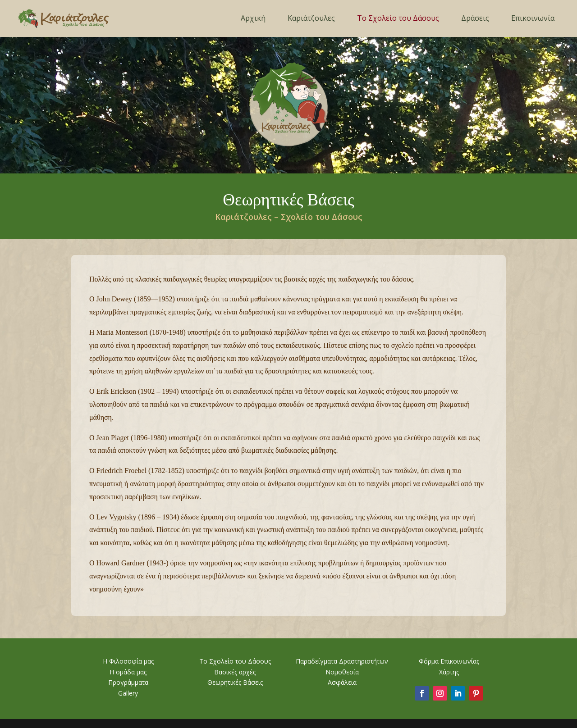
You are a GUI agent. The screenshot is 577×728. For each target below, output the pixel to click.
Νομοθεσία (342, 672)
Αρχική (253, 18)
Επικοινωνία (533, 18)
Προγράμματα (128, 682)
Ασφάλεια (342, 682)
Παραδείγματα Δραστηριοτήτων (342, 661)
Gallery (128, 693)
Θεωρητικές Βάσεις (235, 682)
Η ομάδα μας (128, 672)
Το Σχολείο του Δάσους (398, 18)
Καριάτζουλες (311, 18)
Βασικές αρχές (235, 672)
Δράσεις (475, 18)
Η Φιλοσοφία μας (128, 661)
